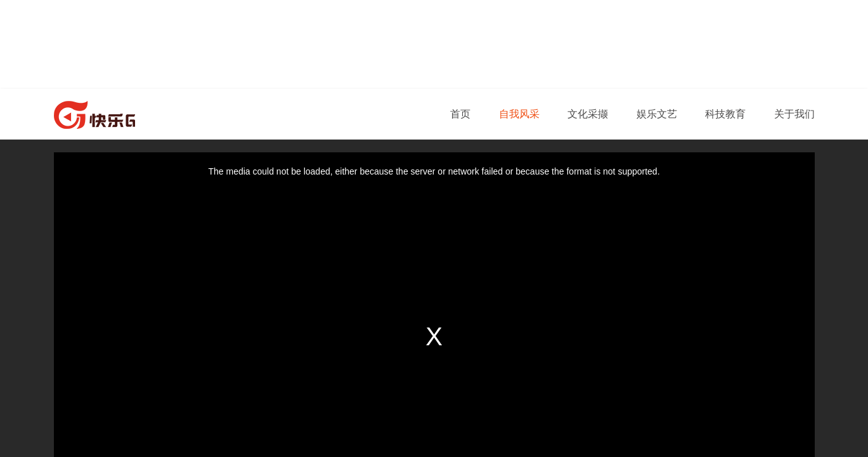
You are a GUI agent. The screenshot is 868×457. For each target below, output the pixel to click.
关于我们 (794, 114)
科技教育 (725, 114)
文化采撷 (588, 114)
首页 (460, 114)
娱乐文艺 (657, 114)
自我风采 (519, 114)
